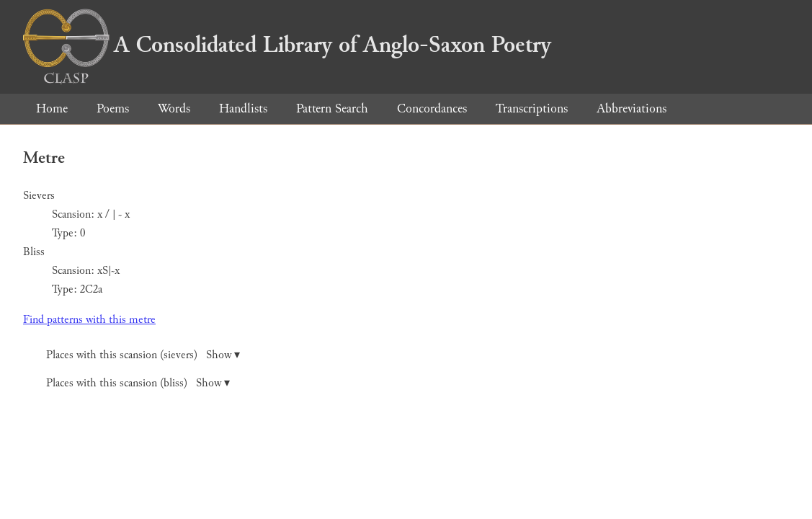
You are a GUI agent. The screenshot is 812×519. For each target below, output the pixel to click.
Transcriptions (532, 108)
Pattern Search (332, 108)
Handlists (243, 108)
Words (174, 108)
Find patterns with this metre (89, 320)
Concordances (432, 108)
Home (52, 108)
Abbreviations (632, 108)
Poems (113, 108)
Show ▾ (223, 355)
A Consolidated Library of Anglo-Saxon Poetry (287, 45)
